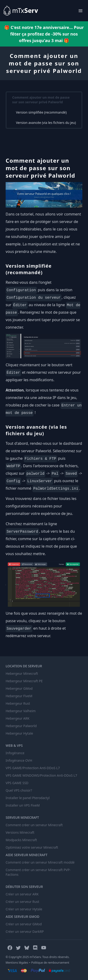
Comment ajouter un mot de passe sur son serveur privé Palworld (41, 100)
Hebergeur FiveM (19, 696)
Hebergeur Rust (18, 703)
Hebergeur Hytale (19, 733)
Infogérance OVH (19, 760)
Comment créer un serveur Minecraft (34, 825)
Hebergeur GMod (19, 688)
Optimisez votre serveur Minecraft (32, 847)
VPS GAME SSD (17, 783)
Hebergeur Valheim (21, 711)
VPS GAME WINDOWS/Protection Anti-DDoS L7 (41, 775)
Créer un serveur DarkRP (25, 932)
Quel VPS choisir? (19, 790)
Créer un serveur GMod (24, 924)
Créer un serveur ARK (22, 894)
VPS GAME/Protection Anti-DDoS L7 (33, 768)
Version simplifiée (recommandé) (41, 112)
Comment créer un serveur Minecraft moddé (40, 862)
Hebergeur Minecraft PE (24, 681)
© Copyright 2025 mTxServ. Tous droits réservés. (38, 957)
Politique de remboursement (50, 963)
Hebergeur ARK (17, 718)
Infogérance (15, 753)
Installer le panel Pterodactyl (28, 798)
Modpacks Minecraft (21, 840)
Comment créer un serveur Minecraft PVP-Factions (38, 872)
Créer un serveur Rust (22, 902)
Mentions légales (17, 963)
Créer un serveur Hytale (24, 909)
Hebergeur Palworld (21, 726)
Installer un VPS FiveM (23, 805)
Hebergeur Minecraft (22, 673)
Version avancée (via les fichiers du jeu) (46, 123)
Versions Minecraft (20, 832)
